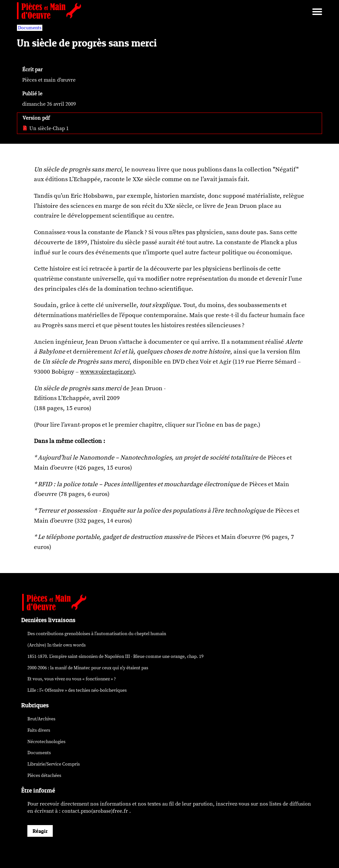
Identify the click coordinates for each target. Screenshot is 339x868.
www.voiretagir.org (106, 372)
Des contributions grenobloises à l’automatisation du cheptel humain (97, 634)
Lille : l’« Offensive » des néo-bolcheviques (77, 690)
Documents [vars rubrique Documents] (30, 28)
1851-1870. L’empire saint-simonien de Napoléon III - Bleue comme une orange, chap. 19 (115, 656)
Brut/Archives (41, 719)
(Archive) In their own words (56, 645)
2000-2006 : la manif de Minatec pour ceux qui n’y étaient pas (88, 668)
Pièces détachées (44, 775)
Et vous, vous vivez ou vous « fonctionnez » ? (72, 679)
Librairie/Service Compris (54, 764)
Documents (39, 753)
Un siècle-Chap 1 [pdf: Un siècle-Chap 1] (46, 128)
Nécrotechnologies (46, 742)
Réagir (40, 831)
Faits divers (39, 730)
